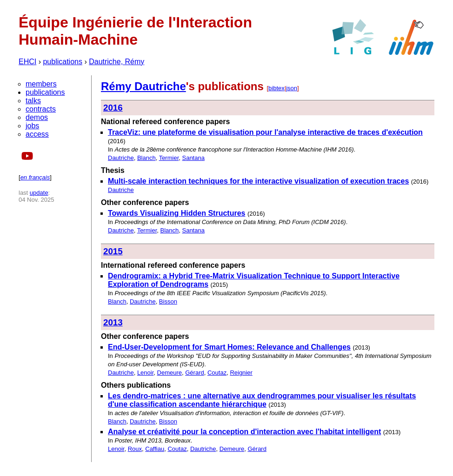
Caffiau (155, 449)
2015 (113, 251)
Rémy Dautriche (143, 86)
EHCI (27, 62)
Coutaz (217, 373)
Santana (193, 158)
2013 (113, 322)
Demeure (170, 373)
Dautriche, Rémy (117, 62)
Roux (135, 449)
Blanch (147, 158)
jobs (32, 126)
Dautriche (121, 158)
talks (33, 101)
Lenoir (145, 373)
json (292, 88)
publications (63, 62)
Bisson (168, 301)
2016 (113, 108)
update (39, 193)
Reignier (241, 373)
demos (37, 117)
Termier (169, 158)
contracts (41, 109)
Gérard (194, 373)
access (37, 134)
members (41, 84)
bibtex (276, 88)
